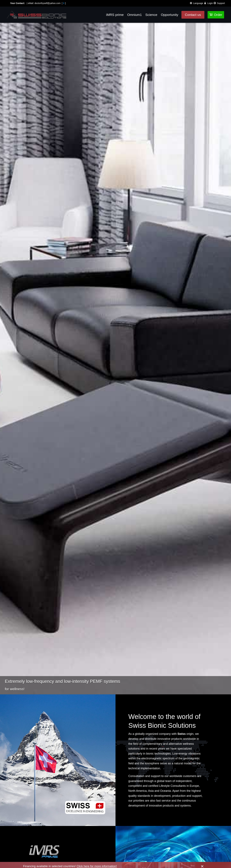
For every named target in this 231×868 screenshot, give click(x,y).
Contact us (193, 15)
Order (216, 15)
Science (151, 15)
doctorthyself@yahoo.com (47, 3)
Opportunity (170, 15)
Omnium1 (135, 15)
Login (210, 3)
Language (198, 3)
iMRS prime (115, 15)
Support (221, 3)
